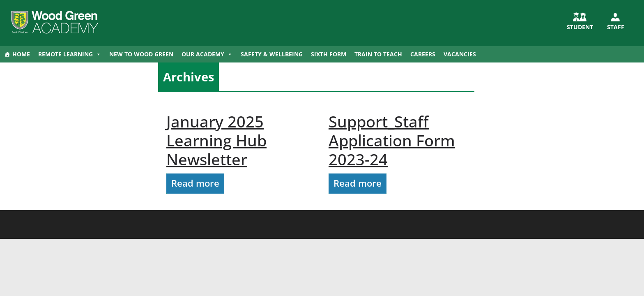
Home (21, 54)
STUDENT (580, 27)
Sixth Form (329, 54)
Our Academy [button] (207, 54)
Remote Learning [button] (70, 54)
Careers (423, 54)
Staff (616, 27)
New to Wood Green (141, 54)
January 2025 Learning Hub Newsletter (216, 140)
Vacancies (460, 54)
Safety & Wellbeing (272, 54)
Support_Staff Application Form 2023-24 (392, 140)
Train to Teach (378, 54)
